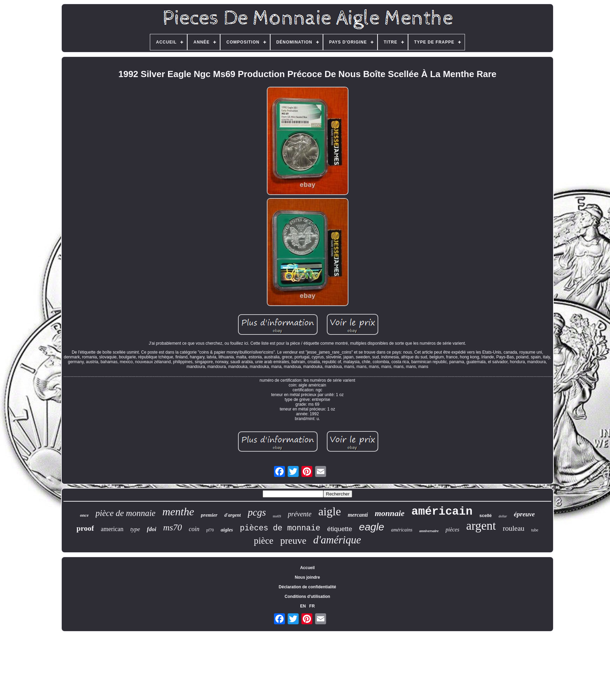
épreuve (524, 514)
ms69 (277, 516)
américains (402, 530)
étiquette (340, 529)
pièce (264, 541)
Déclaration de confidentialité (307, 587)
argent (481, 526)
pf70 (210, 530)
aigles (227, 530)
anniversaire (429, 531)
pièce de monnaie (126, 513)
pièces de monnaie (280, 528)
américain (442, 512)
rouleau (513, 528)
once (84, 515)
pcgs (257, 512)
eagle (372, 527)
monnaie (390, 513)
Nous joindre (307, 577)
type (135, 529)
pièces (452, 530)
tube (535, 530)
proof (85, 528)
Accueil (307, 568)
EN (303, 606)
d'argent (232, 515)
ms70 (173, 527)
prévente (300, 514)
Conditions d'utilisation (307, 597)
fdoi (151, 529)
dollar (503, 516)
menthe (178, 512)
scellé (486, 515)
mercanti (358, 515)
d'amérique (337, 540)
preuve (293, 541)
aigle (330, 511)
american (112, 529)
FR (312, 606)
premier (209, 515)
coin (194, 529)
